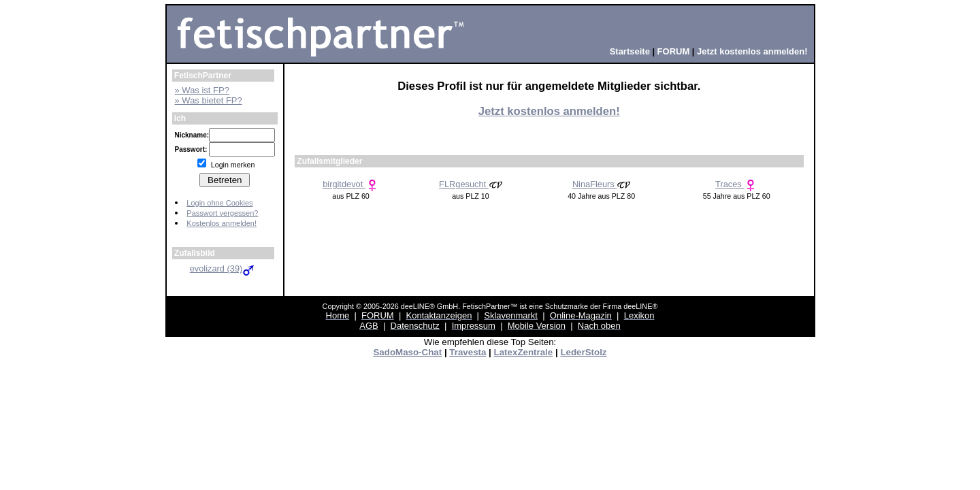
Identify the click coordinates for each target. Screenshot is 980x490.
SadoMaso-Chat (407, 352)
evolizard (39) (223, 268)
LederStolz (583, 352)
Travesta (468, 352)
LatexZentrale (524, 352)
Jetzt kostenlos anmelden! (549, 111)
